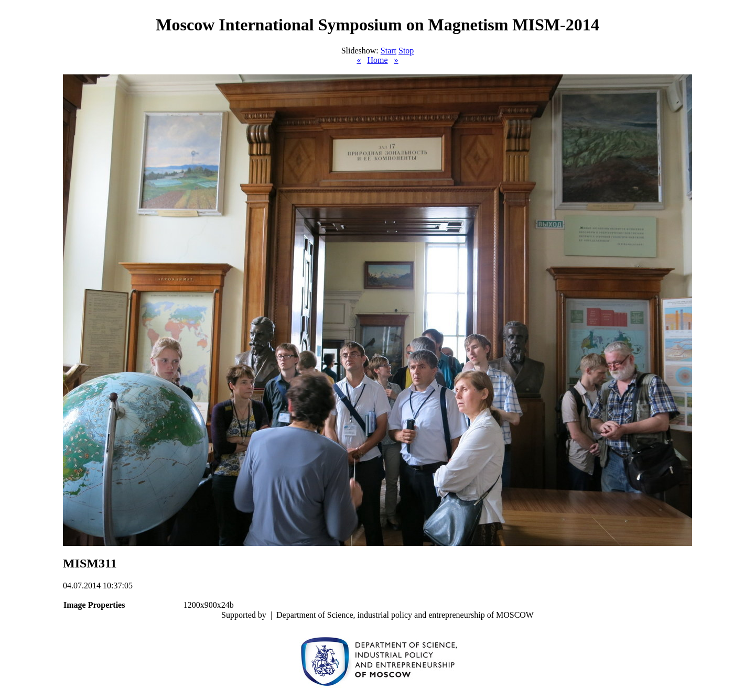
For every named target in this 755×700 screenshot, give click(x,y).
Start (389, 51)
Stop (406, 51)
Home (377, 60)
